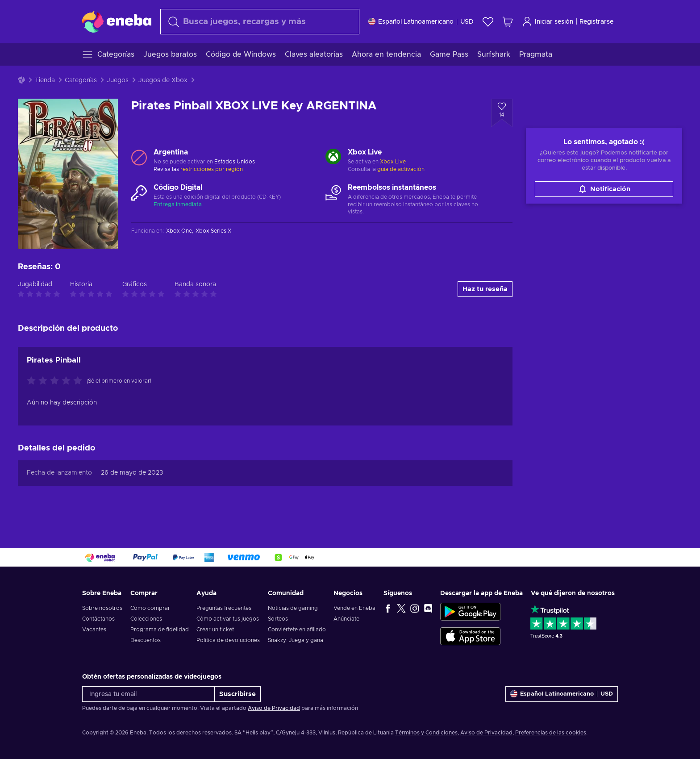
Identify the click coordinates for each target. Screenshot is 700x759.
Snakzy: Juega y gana (296, 640)
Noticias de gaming (293, 608)
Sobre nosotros (102, 608)
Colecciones (146, 619)
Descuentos (146, 640)
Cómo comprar (150, 608)
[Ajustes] (421, 22)
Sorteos (278, 619)
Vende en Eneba (354, 608)
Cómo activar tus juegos (228, 619)
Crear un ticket (215, 630)
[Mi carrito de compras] (508, 22)
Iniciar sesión (548, 22)
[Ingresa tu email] (148, 694)
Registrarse (596, 22)
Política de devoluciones (228, 640)
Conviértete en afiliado (297, 630)
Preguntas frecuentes (224, 608)
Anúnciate (346, 619)
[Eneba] (117, 21)
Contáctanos (98, 619)
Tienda (45, 80)
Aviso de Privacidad (274, 708)
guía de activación (401, 169)
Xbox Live (393, 162)
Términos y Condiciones (426, 733)
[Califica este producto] (57, 381)
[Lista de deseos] (488, 22)
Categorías (81, 80)
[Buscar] (260, 22)
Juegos (118, 80)
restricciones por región (212, 169)
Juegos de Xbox (163, 80)
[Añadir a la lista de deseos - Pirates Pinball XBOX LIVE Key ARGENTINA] (502, 113)
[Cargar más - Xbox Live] (333, 158)
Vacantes (94, 630)
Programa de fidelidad (160, 630)
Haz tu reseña (485, 289)
